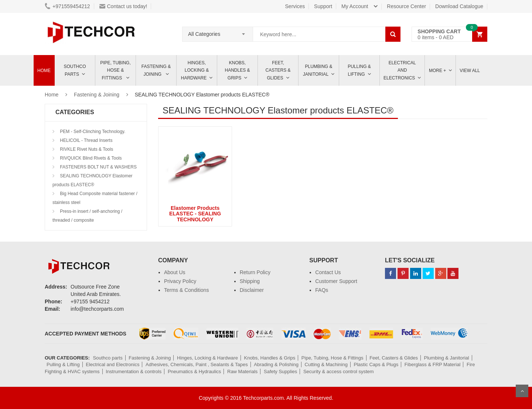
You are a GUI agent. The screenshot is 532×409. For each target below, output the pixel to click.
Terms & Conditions (186, 290)
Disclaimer (252, 290)
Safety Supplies (280, 371)
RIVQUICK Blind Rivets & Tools (90, 158)
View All (470, 71)
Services (295, 6)
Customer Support (336, 281)
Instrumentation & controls (134, 371)
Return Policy (255, 272)
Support (323, 6)
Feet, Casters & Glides (278, 70)
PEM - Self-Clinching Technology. (92, 132)
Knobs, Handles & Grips (237, 70)
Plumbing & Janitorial (318, 70)
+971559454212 (67, 6)
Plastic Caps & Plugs (376, 364)
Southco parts (75, 70)
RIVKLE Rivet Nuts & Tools (86, 149)
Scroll (522, 391)
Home (44, 71)
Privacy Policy (180, 281)
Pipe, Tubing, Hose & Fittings (115, 70)
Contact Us (328, 272)
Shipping (250, 281)
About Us (175, 272)
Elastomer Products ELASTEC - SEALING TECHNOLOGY (195, 214)
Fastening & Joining (156, 70)
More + (437, 71)
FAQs (322, 290)
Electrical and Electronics (112, 364)
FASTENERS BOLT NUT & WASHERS (98, 167)
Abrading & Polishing (276, 364)
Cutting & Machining (326, 364)
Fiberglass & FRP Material (432, 364)
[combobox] (218, 32)
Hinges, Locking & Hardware (195, 70)
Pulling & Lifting (359, 70)
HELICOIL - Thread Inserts (86, 140)
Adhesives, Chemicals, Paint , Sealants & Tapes (197, 364)
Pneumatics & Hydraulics (195, 371)
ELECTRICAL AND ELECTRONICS (400, 70)
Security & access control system (339, 371)
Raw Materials (242, 371)
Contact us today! (123, 6)
